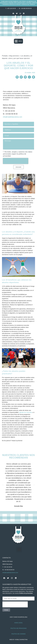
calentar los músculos (26, 412)
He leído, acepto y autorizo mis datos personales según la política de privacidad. (18, 154)
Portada (5, 56)
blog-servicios (14, 56)
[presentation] (16, 161)
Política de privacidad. (26, 593)
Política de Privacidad (18, 628)
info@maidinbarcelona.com (13, 117)
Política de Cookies (18, 634)
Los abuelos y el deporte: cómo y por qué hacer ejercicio (19, 65)
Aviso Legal (18, 623)
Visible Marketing (21, 640)
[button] (18, 41)
